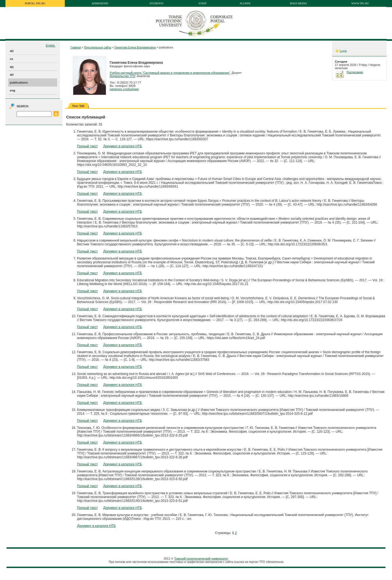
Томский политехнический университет (201, 558)
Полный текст (87, 146)
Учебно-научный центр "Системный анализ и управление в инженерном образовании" (170, 73)
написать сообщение (124, 89)
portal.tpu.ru (35, 3)
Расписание (355, 72)
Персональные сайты (97, 48)
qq (12, 67)
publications (19, 83)
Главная (76, 48)
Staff (203, 3)
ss (11, 59)
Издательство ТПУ (122, 76)
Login (343, 51)
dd (12, 51)
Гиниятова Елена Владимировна (135, 48)
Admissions (100, 3)
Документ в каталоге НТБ (122, 146)
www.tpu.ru (360, 3)
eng (13, 90)
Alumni (245, 3)
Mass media (298, 3)
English (51, 46)
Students (156, 3)
